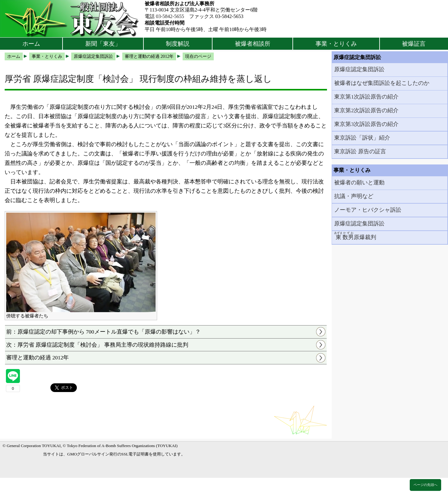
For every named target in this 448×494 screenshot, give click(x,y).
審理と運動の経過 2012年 (38, 358)
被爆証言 (414, 44)
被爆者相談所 (253, 44)
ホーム (31, 44)
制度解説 (178, 44)
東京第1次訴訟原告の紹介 (366, 97)
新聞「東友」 (103, 44)
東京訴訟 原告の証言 (360, 151)
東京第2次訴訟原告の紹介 (366, 110)
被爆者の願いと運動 (359, 182)
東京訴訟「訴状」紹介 (362, 138)
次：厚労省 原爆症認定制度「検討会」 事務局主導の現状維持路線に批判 (97, 345)
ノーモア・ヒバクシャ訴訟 (368, 210)
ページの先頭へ (425, 485)
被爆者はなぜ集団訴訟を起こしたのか (382, 83)
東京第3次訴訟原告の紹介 (366, 124)
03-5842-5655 (170, 16)
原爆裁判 (355, 236)
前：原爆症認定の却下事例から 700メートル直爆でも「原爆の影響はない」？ (103, 332)
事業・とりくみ (336, 44)
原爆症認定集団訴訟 (359, 69)
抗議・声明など (354, 196)
